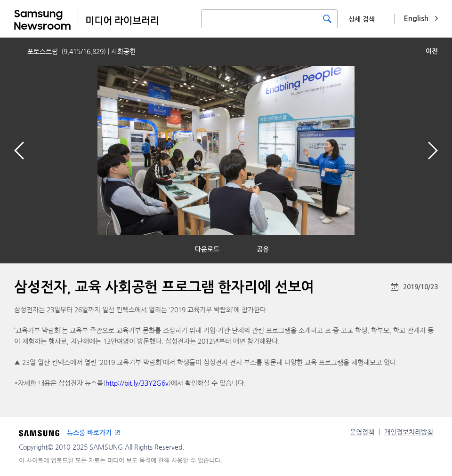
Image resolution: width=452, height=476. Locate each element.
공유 (263, 249)
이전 (432, 51)
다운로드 (207, 249)
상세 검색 (362, 19)
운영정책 (362, 432)
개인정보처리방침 (409, 432)
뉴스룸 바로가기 (89, 433)
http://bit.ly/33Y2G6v (137, 383)
